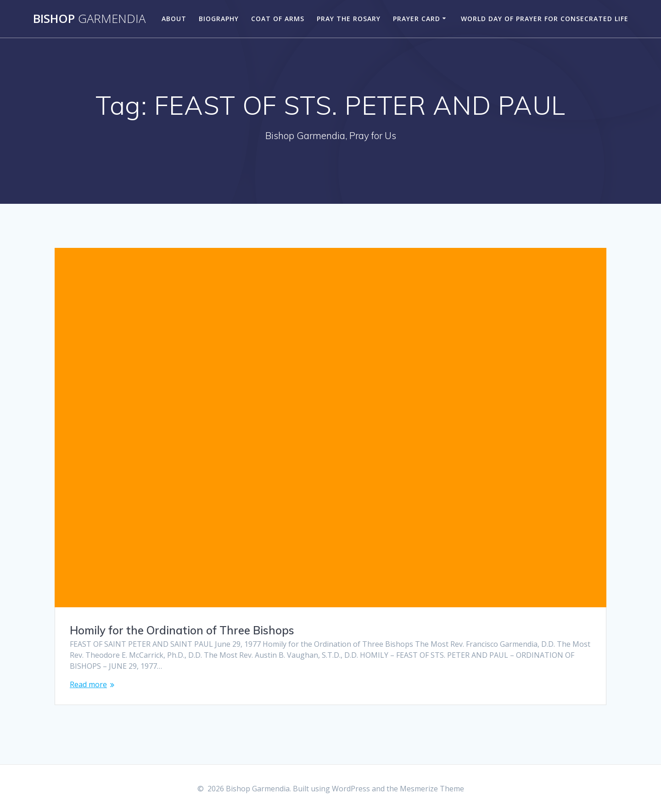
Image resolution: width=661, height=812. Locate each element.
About (174, 19)
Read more (88, 684)
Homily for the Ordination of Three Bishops (182, 630)
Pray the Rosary (349, 19)
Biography (219, 19)
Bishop (89, 19)
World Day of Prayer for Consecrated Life (545, 19)
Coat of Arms (278, 19)
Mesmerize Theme (432, 789)
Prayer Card (417, 19)
